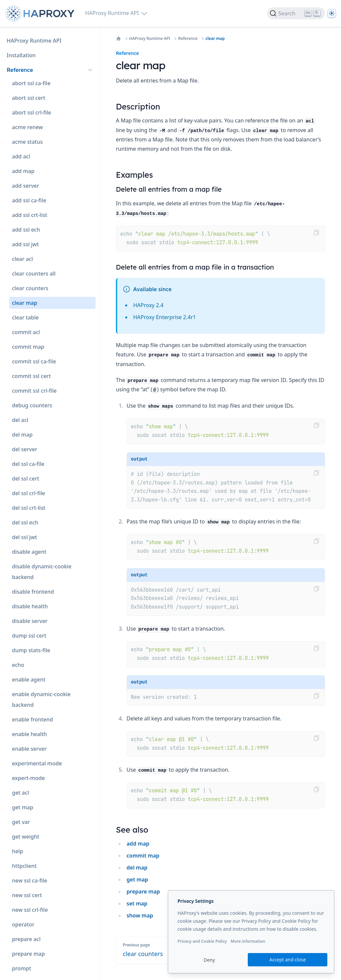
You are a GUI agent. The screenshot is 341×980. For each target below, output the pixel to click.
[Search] (296, 13)
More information (248, 941)
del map (137, 868)
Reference (188, 39)
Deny (209, 960)
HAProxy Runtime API (150, 39)
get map (137, 880)
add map (138, 844)
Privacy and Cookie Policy (202, 941)
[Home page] (41, 13)
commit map (143, 856)
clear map (215, 39)
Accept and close (288, 960)
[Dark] (332, 13)
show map (140, 915)
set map (137, 903)
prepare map (143, 891)
